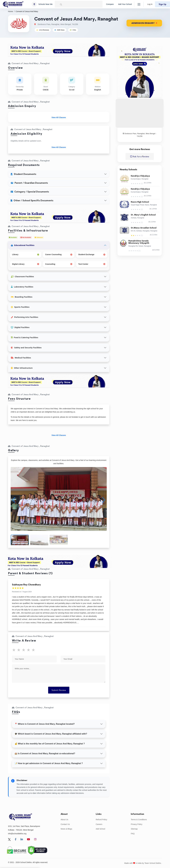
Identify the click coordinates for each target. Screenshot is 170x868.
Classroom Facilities (22, 276)
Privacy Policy (137, 824)
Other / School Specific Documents (32, 200)
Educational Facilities (23, 245)
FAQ (133, 834)
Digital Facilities (20, 327)
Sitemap (134, 829)
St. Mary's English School (143, 215)
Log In (150, 4)
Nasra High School (140, 202)
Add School (101, 829)
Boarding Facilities (22, 297)
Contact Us (65, 824)
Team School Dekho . (153, 863)
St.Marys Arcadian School (144, 228)
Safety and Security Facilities (26, 348)
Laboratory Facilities (22, 287)
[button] (104, 500)
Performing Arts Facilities (25, 317)
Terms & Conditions (139, 820)
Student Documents (23, 174)
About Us (64, 820)
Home (10, 11)
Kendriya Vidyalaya (140, 176)
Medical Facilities (21, 358)
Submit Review (59, 690)
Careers (99, 824)
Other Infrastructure (22, 368)
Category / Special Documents (30, 192)
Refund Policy (101, 820)
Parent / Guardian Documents (29, 183)
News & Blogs (66, 829)
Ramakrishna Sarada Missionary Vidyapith (139, 242)
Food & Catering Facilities (25, 337)
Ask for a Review (140, 156)
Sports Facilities (20, 307)
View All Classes (59, 117)
